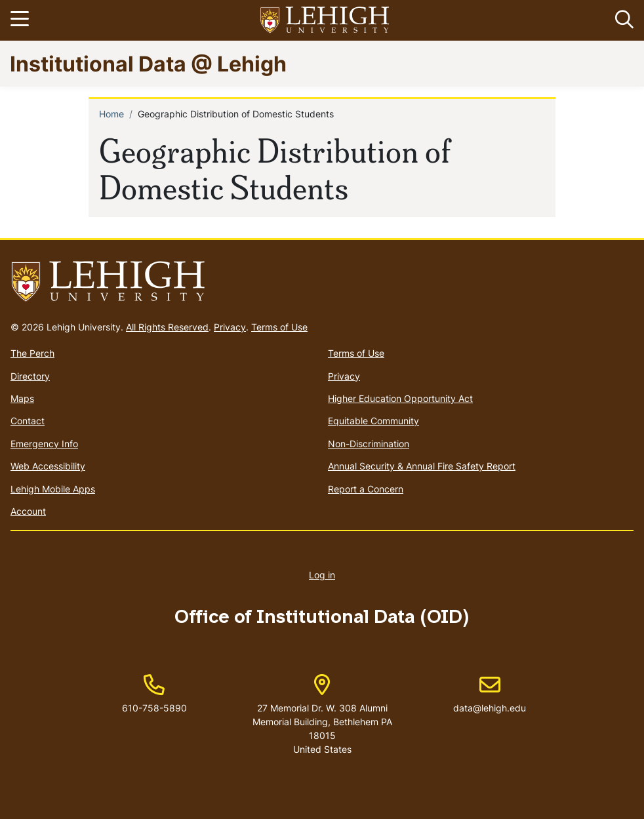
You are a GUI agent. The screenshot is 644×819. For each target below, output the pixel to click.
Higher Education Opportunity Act (400, 398)
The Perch (32, 353)
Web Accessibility (48, 466)
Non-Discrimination (369, 444)
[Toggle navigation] (22, 20)
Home (111, 114)
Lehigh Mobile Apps (53, 489)
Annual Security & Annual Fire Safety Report (422, 466)
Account (28, 511)
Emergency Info (44, 444)
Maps (22, 398)
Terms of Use (279, 327)
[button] (622, 20)
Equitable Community (373, 421)
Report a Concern (366, 489)
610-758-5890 (154, 708)
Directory (30, 376)
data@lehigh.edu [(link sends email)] (490, 694)
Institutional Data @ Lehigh (148, 63)
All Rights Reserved (167, 327)
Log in (322, 575)
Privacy (230, 327)
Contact (28, 421)
